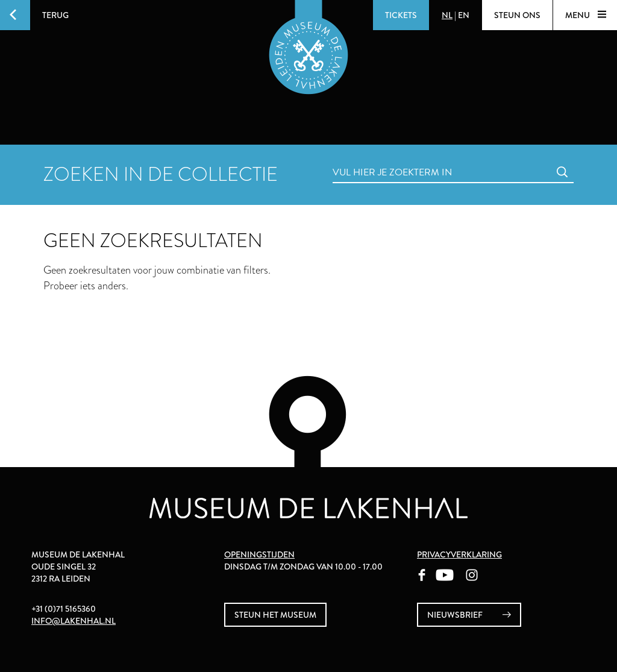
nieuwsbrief (469, 615)
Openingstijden (259, 554)
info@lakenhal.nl (74, 621)
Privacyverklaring (459, 554)
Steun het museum (275, 615)
